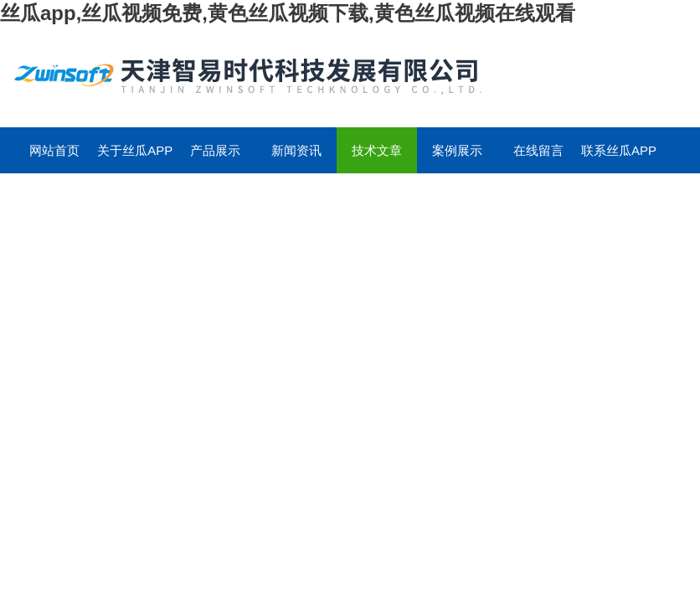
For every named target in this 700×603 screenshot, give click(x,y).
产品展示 (215, 150)
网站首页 (54, 150)
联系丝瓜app (619, 150)
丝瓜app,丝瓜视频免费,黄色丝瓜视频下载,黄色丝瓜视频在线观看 (288, 13)
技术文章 (377, 150)
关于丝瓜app (135, 150)
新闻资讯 (296, 150)
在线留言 (538, 150)
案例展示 (457, 150)
